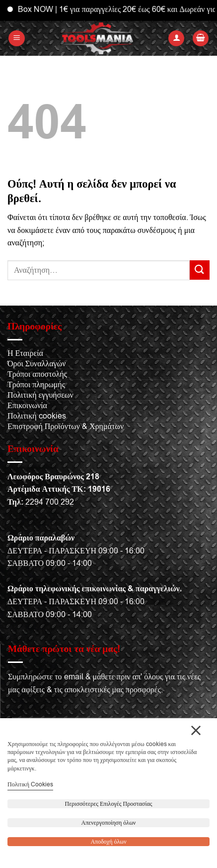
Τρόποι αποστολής (37, 374)
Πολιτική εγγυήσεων (40, 395)
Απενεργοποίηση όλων (109, 823)
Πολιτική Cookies (30, 784)
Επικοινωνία (27, 406)
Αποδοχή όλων (108, 842)
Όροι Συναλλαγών (36, 364)
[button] (17, 39)
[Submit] (200, 270)
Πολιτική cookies (37, 416)
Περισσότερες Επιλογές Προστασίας (109, 804)
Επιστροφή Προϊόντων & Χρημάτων (66, 427)
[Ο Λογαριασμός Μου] (176, 39)
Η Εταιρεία (25, 353)
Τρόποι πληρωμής (36, 385)
